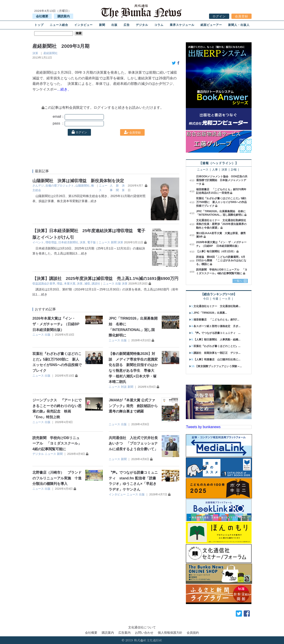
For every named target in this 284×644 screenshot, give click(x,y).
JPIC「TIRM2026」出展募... (210, 313)
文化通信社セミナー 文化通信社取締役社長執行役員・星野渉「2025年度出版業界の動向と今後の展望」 (221, 224)
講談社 (96, 284)
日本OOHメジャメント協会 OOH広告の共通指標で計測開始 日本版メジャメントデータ (222, 180)
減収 (87, 284)
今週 (215, 299)
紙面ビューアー (211, 25)
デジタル (142, 25)
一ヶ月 (226, 299)
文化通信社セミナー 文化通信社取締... (217, 306)
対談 (124, 387)
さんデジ (38, 186)
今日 (206, 299)
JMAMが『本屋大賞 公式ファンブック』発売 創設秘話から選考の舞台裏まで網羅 (133, 406)
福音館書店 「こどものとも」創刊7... (216, 320)
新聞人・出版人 (239, 25)
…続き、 (64, 89)
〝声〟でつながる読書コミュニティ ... (217, 333)
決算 (35, 53)
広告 (127, 25)
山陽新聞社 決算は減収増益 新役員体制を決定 (78, 181)
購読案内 (64, 16)
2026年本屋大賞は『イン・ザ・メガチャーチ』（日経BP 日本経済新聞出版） (58, 324)
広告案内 (124, 633)
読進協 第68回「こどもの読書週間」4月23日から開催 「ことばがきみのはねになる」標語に (221, 261)
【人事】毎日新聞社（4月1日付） (216, 251)
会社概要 (42, 16)
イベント (38, 242)
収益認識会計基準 (44, 284)
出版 (114, 25)
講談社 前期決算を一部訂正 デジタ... (217, 353)
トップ (39, 25)
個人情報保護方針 (170, 633)
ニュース (104, 242)
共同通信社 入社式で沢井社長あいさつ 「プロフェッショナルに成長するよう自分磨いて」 (133, 443)
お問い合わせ (144, 633)
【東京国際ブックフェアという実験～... (218, 366)
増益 (60, 284)
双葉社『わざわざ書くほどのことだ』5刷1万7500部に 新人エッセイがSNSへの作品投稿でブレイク (221, 202)
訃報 (234, 170)
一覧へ (238, 281)
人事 (215, 170)
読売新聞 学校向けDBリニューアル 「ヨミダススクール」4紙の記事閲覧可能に (57, 443)
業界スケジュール (182, 25)
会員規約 (193, 633)
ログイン (219, 16)
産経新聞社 (51, 53)
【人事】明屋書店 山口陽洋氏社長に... (217, 359)
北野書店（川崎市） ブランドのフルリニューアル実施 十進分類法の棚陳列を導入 (57, 478)
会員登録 (241, 16)
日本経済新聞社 (68, 242)
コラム (159, 25)
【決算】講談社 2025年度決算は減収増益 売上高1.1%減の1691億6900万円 (105, 278)
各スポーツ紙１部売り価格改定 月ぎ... (217, 326)
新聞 (102, 25)
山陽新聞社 (83, 186)
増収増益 (51, 242)
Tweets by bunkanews (203, 427)
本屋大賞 (70, 284)
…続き (92, 201)
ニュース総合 (59, 25)
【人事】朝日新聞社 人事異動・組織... (217, 340)
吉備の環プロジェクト (60, 186)
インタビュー (83, 25)
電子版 (91, 242)
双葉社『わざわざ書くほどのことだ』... (217, 346)
